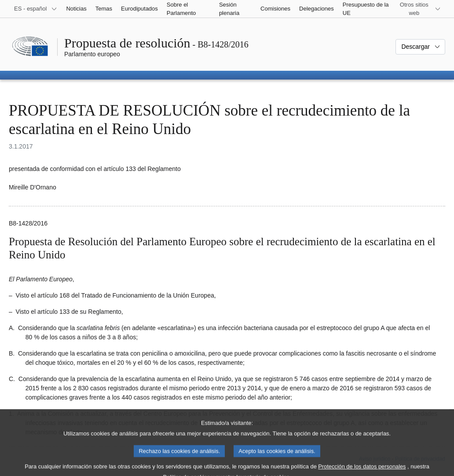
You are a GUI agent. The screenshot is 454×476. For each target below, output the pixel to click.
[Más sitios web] (419, 9)
